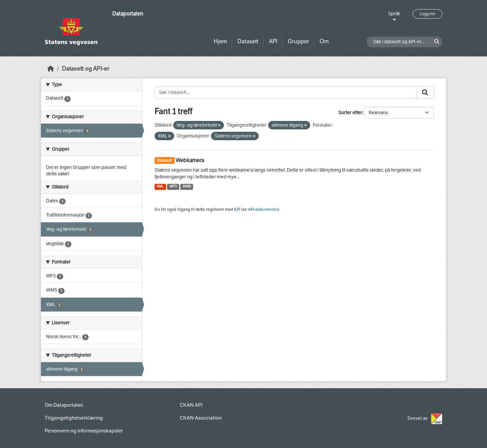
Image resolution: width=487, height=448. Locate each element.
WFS (173, 186)
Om (324, 41)
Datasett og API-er (86, 69)
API (273, 41)
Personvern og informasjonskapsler (84, 431)
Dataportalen (128, 14)
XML (160, 186)
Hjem (220, 41)
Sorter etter (350, 113)
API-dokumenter (263, 209)
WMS (187, 186)
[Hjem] (51, 69)
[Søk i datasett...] (286, 93)
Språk (394, 14)
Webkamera (190, 160)
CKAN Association (201, 418)
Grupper (298, 41)
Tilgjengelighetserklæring (74, 418)
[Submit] (425, 93)
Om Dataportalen (64, 405)
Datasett (248, 41)
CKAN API (191, 405)
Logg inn (427, 14)
